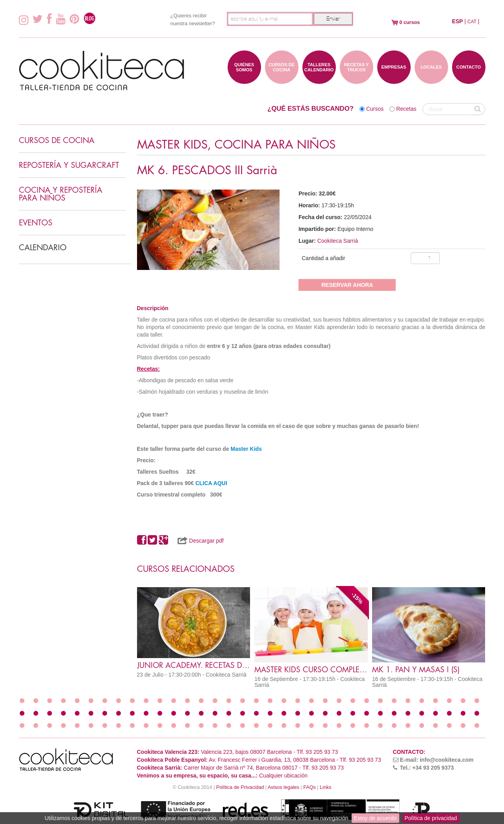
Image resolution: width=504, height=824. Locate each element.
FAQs (309, 787)
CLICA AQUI (210, 483)
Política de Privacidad (240, 787)
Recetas (406, 109)
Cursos (375, 109)
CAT (472, 22)
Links (325, 787)
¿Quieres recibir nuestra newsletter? (193, 20)
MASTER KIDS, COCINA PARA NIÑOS (236, 145)
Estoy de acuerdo (375, 818)
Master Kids (246, 449)
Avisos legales (283, 787)
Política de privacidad (431, 818)
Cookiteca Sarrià (338, 241)
